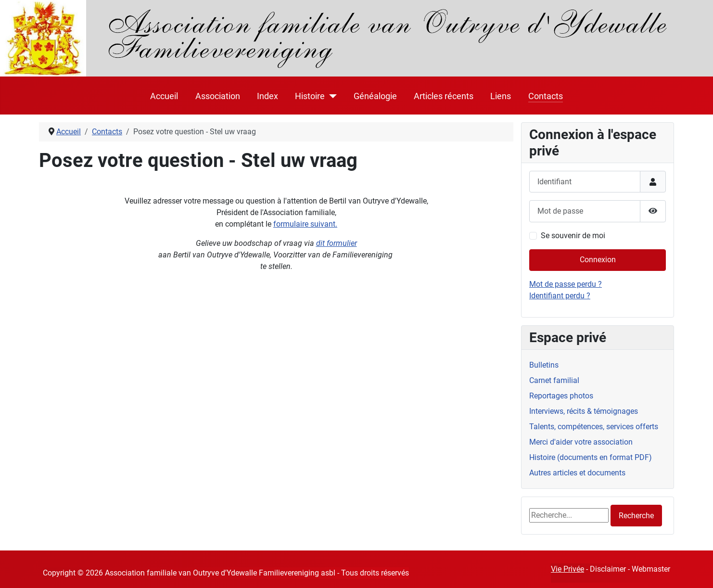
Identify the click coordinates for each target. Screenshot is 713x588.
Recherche (636, 516)
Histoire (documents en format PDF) (591, 457)
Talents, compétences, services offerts (594, 427)
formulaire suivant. (305, 224)
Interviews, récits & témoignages (584, 411)
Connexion (598, 260)
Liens (501, 96)
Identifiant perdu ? (560, 296)
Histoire (310, 96)
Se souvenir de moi (573, 236)
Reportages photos (561, 396)
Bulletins (544, 365)
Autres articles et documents (577, 473)
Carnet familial (554, 380)
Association (218, 96)
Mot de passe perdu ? (566, 284)
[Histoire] (331, 96)
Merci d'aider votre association (581, 442)
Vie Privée (567, 569)
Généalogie (375, 96)
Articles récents (444, 96)
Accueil (164, 96)
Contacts (546, 96)
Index (267, 96)
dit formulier (337, 243)
